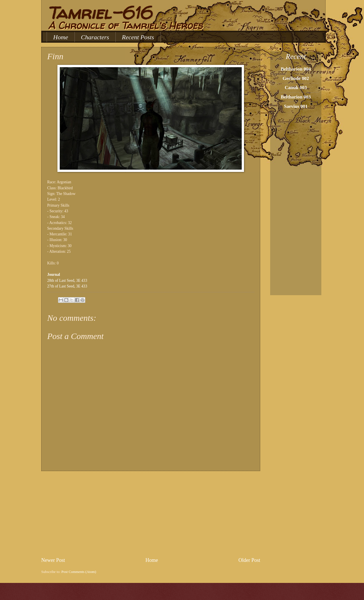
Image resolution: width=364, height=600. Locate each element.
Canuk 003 (296, 88)
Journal (54, 275)
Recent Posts (138, 37)
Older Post (249, 560)
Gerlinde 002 (296, 78)
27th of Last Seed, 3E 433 (67, 286)
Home (61, 37)
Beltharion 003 (296, 97)
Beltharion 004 (296, 69)
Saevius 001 (296, 106)
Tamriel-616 (99, 13)
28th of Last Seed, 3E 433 (67, 281)
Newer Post (53, 560)
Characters (95, 37)
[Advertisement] (151, 514)
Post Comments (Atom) (79, 572)
